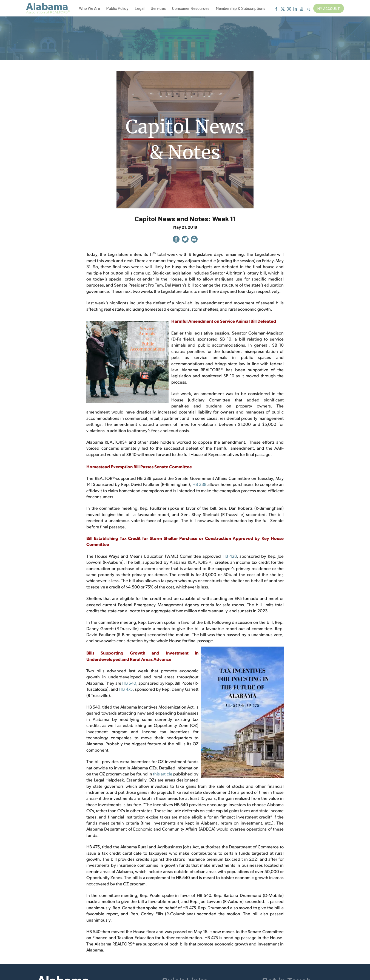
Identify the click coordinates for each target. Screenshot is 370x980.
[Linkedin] (295, 9)
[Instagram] (289, 9)
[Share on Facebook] (176, 240)
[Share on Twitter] (185, 240)
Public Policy (117, 8)
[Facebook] (276, 9)
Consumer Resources (191, 8)
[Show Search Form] (308, 9)
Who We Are (89, 8)
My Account (329, 8)
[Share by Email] (194, 240)
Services (158, 8)
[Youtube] (302, 9)
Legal (140, 8)
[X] (283, 9)
